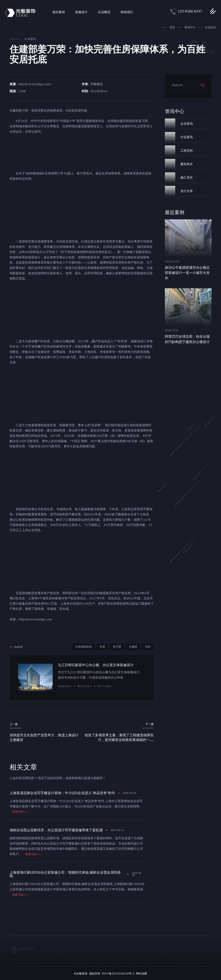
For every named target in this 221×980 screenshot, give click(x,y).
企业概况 (104, 12)
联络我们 (127, 12)
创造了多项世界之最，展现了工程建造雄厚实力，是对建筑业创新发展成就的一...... (119, 737)
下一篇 (150, 724)
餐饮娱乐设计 (85, 686)
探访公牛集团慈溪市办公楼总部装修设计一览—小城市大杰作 (187, 272)
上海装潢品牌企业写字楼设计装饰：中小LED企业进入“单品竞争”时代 (62, 793)
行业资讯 (187, 137)
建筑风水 (187, 164)
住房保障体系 (84, 647)
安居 (102, 647)
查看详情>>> (20, 811)
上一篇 (14, 724)
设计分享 (187, 191)
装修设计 (81, 12)
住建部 (133, 647)
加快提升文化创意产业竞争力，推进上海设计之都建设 (44, 737)
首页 (172, 27)
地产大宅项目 (104, 686)
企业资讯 (210, 27)
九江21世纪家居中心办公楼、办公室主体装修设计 (96, 665)
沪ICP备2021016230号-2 (118, 973)
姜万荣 (117, 647)
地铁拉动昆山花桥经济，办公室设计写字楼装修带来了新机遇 (56, 830)
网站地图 (142, 973)
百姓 (148, 647)
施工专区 (187, 177)
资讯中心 (190, 27)
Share (16, 647)
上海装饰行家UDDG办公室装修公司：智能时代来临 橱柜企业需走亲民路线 (65, 874)
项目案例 (59, 12)
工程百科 (187, 150)
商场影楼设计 (65, 686)
